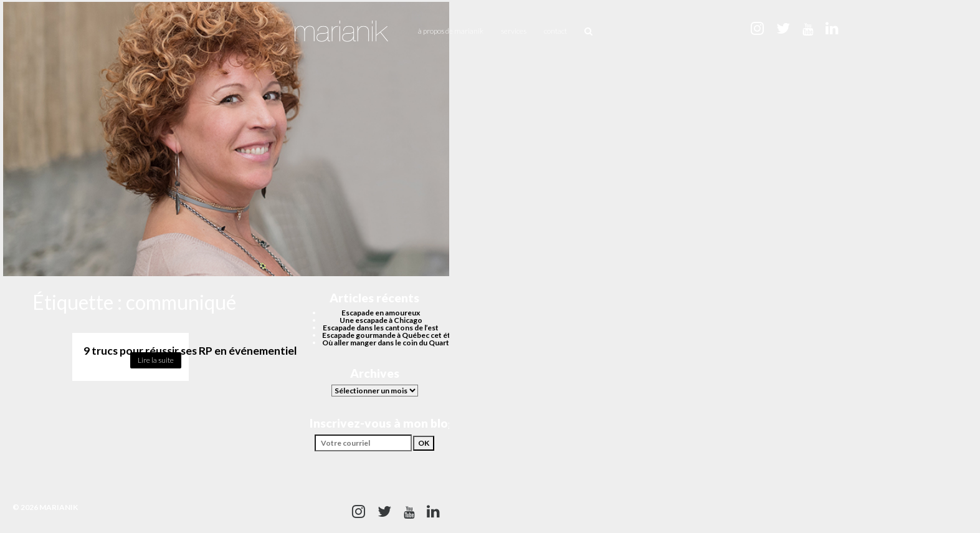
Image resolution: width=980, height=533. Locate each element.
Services (514, 31)
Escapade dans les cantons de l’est (381, 328)
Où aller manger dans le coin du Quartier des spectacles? (418, 343)
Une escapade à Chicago (381, 320)
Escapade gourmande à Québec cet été (388, 335)
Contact (555, 31)
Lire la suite (156, 360)
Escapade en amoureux (381, 313)
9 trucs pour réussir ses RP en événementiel (190, 351)
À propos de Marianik (451, 31)
